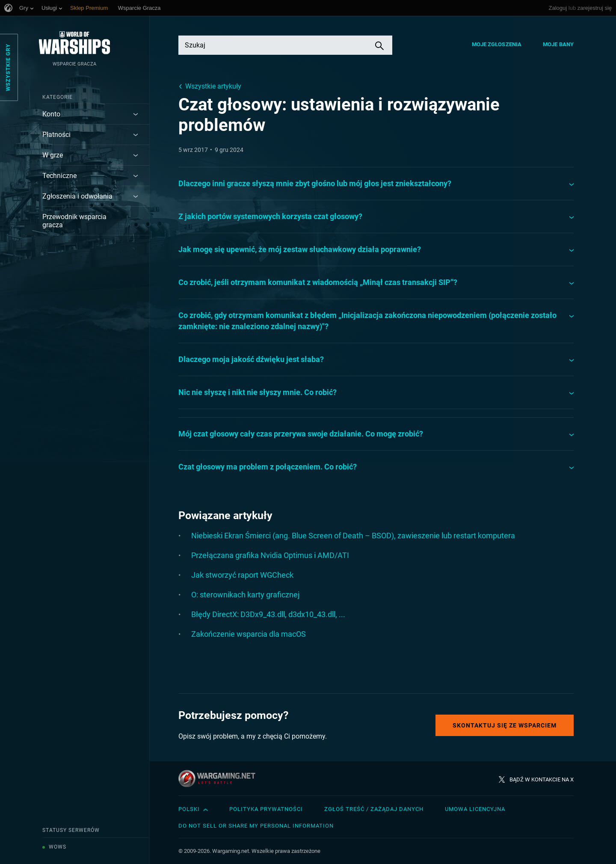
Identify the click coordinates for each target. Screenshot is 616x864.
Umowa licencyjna (475, 809)
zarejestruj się (595, 8)
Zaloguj (558, 8)
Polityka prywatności (266, 809)
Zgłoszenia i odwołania (77, 196)
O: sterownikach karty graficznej (245, 595)
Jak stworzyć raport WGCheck (242, 575)
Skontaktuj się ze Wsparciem (505, 725)
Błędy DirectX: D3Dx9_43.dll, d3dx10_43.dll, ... (268, 614)
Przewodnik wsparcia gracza (74, 221)
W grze (53, 155)
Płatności (56, 135)
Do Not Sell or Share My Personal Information (256, 826)
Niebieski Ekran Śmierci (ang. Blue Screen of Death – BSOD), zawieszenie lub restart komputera (353, 536)
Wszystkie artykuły (213, 86)
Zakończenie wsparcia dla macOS (249, 634)
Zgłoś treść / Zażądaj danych (374, 809)
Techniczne (59, 176)
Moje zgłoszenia (497, 44)
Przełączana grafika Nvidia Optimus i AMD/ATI (270, 555)
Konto (51, 114)
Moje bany (558, 44)
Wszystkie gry (8, 67)
